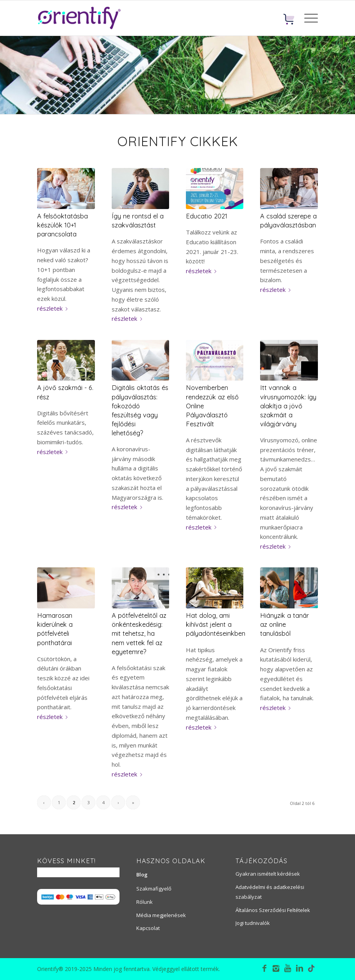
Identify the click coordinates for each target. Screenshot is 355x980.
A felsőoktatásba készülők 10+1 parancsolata (62, 225)
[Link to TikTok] (311, 969)
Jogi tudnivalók (253, 923)
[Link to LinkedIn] (300, 968)
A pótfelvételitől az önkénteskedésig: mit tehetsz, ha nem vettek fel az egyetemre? (139, 633)
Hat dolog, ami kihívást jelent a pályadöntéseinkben (216, 624)
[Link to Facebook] (264, 968)
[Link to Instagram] (276, 968)
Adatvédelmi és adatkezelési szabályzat (270, 892)
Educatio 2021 (207, 216)
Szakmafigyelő (154, 889)
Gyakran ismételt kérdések (268, 874)
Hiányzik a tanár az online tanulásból (285, 624)
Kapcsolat (148, 928)
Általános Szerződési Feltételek (273, 910)
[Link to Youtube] (288, 968)
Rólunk (144, 902)
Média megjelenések (161, 915)
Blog (142, 874)
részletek (54, 308)
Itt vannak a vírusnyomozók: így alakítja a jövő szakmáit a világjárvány (288, 405)
